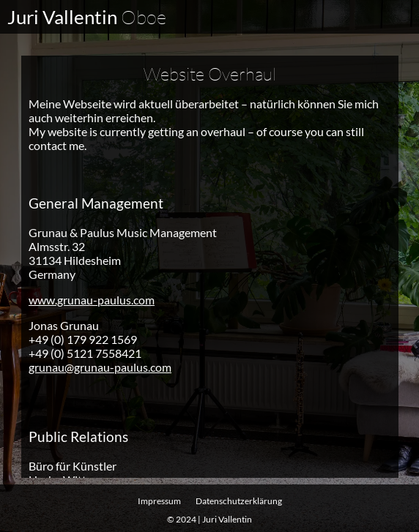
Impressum (159, 501)
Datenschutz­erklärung (239, 501)
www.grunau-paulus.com (92, 299)
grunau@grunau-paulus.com (100, 366)
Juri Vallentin (87, 17)
